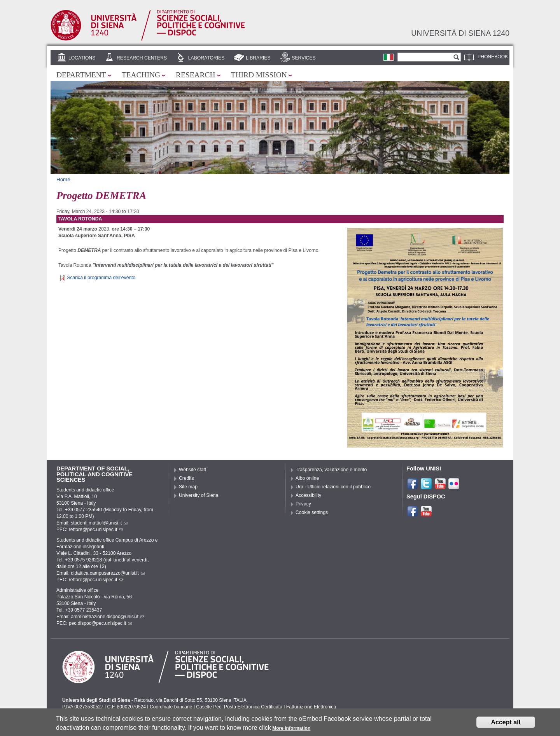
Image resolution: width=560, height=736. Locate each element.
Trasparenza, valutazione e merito (331, 470)
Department (81, 75)
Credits (186, 478)
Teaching (141, 75)
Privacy (303, 504)
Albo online (307, 478)
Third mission (259, 75)
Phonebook (493, 57)
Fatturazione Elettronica (311, 707)
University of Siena (199, 495)
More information (291, 730)
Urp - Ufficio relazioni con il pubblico (333, 487)
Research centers (142, 58)
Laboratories (206, 58)
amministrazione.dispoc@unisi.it (108, 617)
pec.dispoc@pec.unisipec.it (101, 623)
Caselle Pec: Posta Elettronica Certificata (239, 707)
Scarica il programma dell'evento (101, 278)
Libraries (258, 58)
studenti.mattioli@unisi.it (99, 523)
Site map (188, 487)
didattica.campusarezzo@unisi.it (108, 573)
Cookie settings (312, 512)
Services (304, 58)
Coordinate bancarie (171, 707)
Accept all (506, 724)
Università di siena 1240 (460, 33)
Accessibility (308, 495)
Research (196, 75)
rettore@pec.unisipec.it (96, 530)
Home (63, 179)
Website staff (192, 470)
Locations (82, 58)
